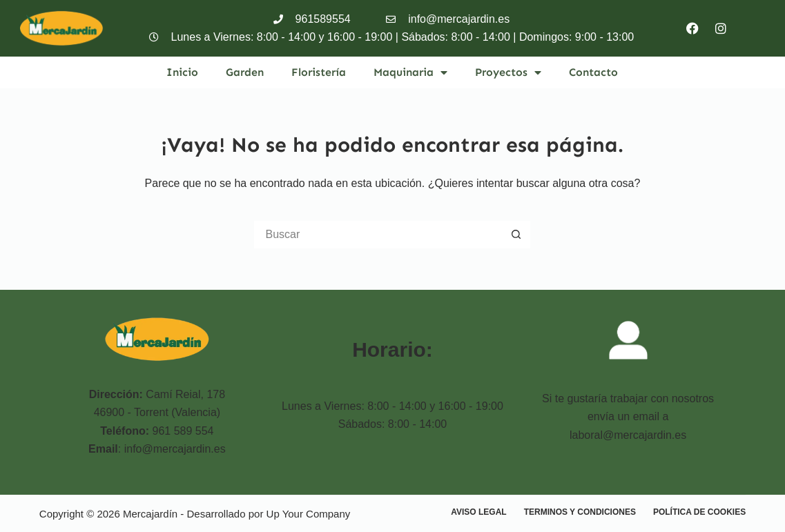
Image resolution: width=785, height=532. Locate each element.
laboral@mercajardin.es (628, 435)
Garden (245, 72)
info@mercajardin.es (175, 449)
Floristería (319, 72)
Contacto (593, 72)
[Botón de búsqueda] (516, 235)
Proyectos (508, 72)
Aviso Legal (478, 512)
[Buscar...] (378, 235)
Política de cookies (699, 512)
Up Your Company (309, 514)
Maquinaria (410, 72)
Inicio (182, 72)
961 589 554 (183, 431)
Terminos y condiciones (580, 512)
